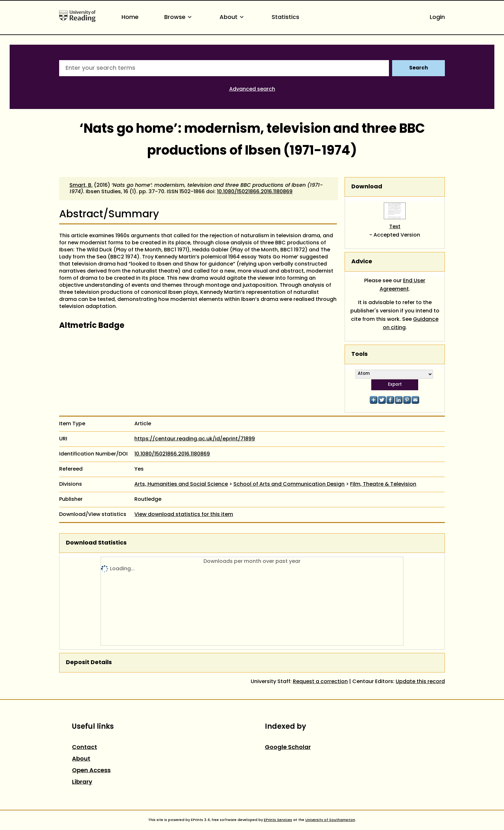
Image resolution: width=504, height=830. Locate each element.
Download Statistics (96, 543)
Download (367, 187)
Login (437, 18)
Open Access (91, 771)
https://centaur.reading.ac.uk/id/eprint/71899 (195, 439)
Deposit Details (89, 663)
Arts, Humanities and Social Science (181, 484)
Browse (179, 18)
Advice (362, 262)
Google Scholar (288, 748)
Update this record (420, 682)
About (233, 18)
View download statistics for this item (184, 515)
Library (82, 782)
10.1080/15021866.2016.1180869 (255, 192)
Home (130, 18)
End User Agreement (403, 285)
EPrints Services (278, 820)
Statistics (285, 18)
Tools (360, 354)
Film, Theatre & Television (383, 484)
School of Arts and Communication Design (289, 484)
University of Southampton (330, 820)
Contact (85, 748)
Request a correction (320, 682)
